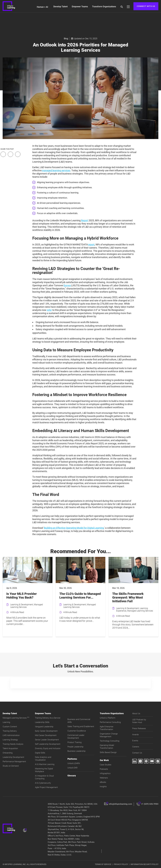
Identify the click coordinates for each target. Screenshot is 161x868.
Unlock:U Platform (108, 718)
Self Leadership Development (48, 744)
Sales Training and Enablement (81, 726)
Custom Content (10, 727)
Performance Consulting (110, 722)
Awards (135, 735)
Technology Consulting (110, 741)
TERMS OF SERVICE (103, 864)
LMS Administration (11, 735)
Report (85, 220)
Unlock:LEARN (74, 763)
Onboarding (8, 753)
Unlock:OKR (72, 768)
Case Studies (106, 765)
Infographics (105, 773)
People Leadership (75, 747)
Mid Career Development (46, 735)
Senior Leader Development (47, 740)
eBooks (103, 782)
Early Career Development (46, 731)
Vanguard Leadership (44, 727)
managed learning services (56, 170)
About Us (136, 714)
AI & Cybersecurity (43, 783)
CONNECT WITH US (146, 6)
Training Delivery (10, 731)
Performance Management (14, 762)
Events (135, 741)
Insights (103, 787)
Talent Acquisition (10, 748)
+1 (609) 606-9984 (150, 804)
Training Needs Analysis (13, 744)
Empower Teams (80, 7)
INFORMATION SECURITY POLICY (144, 864)
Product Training (74, 742)
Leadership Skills (42, 722)
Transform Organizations (104, 7)
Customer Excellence (77, 731)
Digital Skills (40, 753)
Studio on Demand (11, 766)
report (91, 245)
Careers (136, 747)
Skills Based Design (108, 752)
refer (49, 310)
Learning (6, 722)
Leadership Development (13, 757)
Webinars (104, 778)
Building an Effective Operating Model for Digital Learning (74, 528)
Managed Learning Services (16, 718)
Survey (67, 285)
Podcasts (104, 769)
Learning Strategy (10, 740)
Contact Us (137, 753)
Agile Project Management (46, 787)
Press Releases (139, 728)
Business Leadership (76, 751)
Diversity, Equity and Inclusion (48, 748)
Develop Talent (60, 7)
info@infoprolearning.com (120, 804)
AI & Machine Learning (45, 764)
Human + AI (42, 7)
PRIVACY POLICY (121, 864)
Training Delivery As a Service (48, 718)
